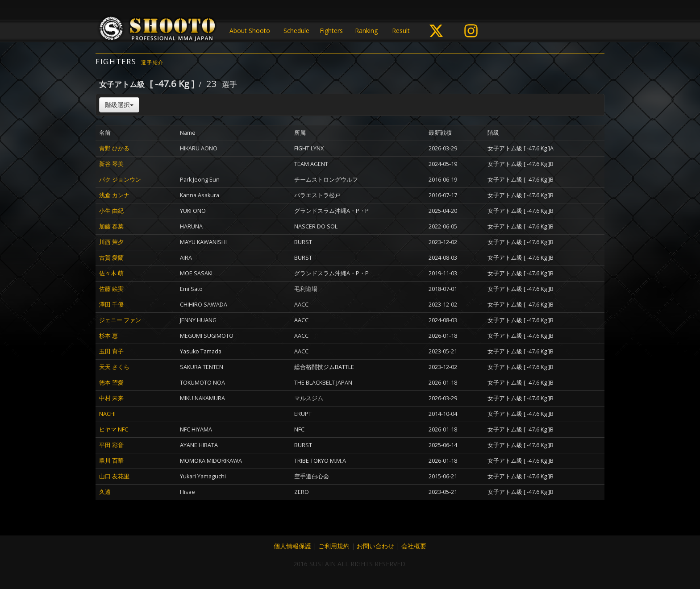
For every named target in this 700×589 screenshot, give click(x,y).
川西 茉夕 (111, 242)
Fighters (331, 31)
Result (401, 31)
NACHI (107, 414)
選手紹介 (152, 62)
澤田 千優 (111, 305)
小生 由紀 (111, 211)
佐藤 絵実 (111, 289)
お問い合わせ (375, 546)
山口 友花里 (114, 476)
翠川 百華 (111, 461)
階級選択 (119, 105)
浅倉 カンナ (114, 195)
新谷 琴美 (111, 164)
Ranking (366, 31)
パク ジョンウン (120, 180)
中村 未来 (111, 398)
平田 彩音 (111, 445)
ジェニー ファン (120, 320)
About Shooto (250, 31)
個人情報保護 (292, 546)
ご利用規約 (334, 546)
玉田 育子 (111, 351)
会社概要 (414, 546)
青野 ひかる (114, 148)
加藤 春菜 (111, 226)
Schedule (296, 31)
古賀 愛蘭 (111, 258)
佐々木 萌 (111, 273)
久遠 (105, 492)
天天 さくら (114, 367)
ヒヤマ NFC (114, 429)
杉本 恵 (108, 336)
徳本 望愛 (111, 383)
